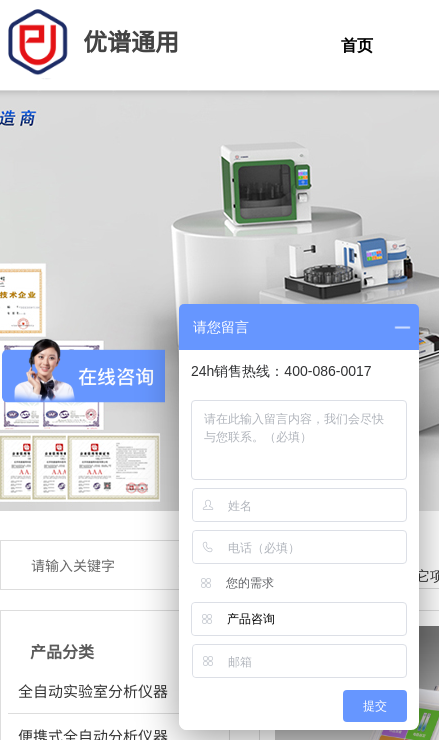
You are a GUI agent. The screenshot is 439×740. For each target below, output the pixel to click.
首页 (357, 45)
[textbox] (94, 565)
